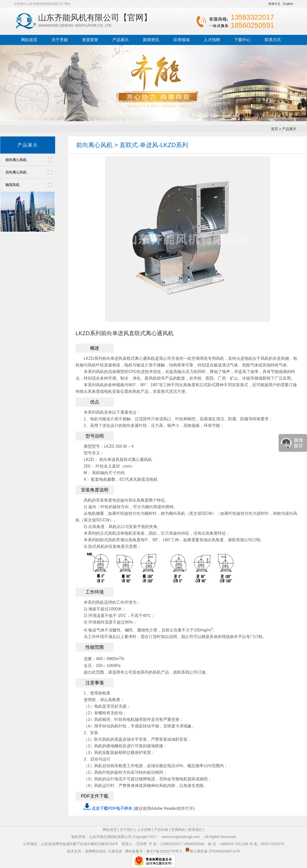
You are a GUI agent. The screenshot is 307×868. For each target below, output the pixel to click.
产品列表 (161, 830)
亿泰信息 (115, 851)
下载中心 (242, 40)
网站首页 (29, 40)
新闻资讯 (151, 40)
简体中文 (274, 4)
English (288, 4)
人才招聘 (212, 40)
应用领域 (181, 40)
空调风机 (178, 830)
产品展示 (121, 40)
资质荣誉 (90, 40)
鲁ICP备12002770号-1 (165, 851)
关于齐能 (60, 40)
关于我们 (127, 830)
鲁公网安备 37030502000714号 (215, 851)
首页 (275, 129)
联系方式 (273, 40)
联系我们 (195, 830)
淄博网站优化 (95, 851)
